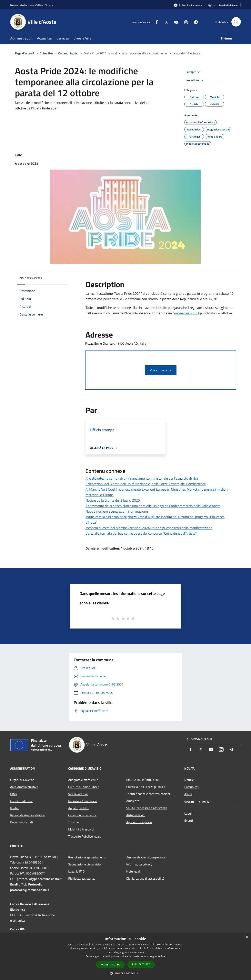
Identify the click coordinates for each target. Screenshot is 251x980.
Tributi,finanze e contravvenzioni (148, 794)
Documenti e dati (22, 822)
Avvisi (188, 794)
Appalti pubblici (78, 808)
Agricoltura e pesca (139, 822)
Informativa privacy (139, 864)
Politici (15, 808)
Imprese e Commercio (83, 801)
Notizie (189, 780)
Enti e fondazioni (21, 801)
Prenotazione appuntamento (87, 857)
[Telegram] (194, 22)
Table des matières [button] (31, 278)
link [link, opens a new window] (163, 956)
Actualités (46, 53)
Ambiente (133, 801)
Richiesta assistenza (82, 878)
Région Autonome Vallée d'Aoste (32, 5)
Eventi (189, 820)
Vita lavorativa (78, 794)
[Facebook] (155, 22)
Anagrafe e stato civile (83, 780)
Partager (193, 72)
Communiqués (68, 53)
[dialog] (125, 957)
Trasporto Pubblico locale (85, 836)
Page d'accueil (24, 53)
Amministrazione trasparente (146, 857)
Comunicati (192, 787)
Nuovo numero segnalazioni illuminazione (117, 511)
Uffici (14, 794)
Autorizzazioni (136, 815)
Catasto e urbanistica (82, 815)
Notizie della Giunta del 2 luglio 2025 (113, 500)
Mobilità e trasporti (81, 829)
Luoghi (189, 813)
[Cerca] (236, 22)
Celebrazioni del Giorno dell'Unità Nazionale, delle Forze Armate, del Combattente (146, 484)
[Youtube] (175, 22)
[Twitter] (165, 22)
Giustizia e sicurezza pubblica (146, 787)
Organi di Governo (22, 780)
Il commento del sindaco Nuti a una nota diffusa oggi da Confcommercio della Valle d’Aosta (153, 506)
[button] (125, 973)
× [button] (247, 937)
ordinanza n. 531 (187, 313)
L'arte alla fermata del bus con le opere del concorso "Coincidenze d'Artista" (141, 533)
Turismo (74, 822)
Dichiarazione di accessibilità (145, 878)
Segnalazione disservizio (84, 864)
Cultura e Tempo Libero (84, 787)
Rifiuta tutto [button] (141, 964)
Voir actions (195, 80)
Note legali (133, 871)
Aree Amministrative (24, 787)
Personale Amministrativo (28, 815)
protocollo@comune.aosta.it (30, 890)
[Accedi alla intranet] (229, 5)
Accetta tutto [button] (110, 965)
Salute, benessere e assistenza (147, 808)
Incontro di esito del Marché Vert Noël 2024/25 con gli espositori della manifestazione (149, 528)
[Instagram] (185, 22)
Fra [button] (212, 5)
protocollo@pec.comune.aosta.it (39, 879)
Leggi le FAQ (76, 871)
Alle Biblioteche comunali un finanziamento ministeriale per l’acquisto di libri (142, 478)
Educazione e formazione (143, 780)
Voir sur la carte (161, 370)
